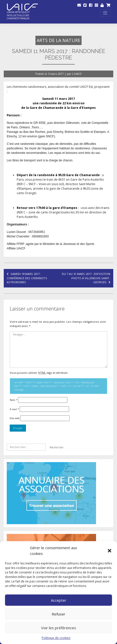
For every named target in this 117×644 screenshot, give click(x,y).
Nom (13, 400)
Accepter (59, 600)
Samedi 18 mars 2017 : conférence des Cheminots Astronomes (27, 278)
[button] (110, 551)
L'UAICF (77, 74)
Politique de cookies (56, 638)
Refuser (58, 614)
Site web (15, 418)
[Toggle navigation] (105, 13)
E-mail (14, 409)
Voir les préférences (59, 628)
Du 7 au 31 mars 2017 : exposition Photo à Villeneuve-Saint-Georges (86, 278)
